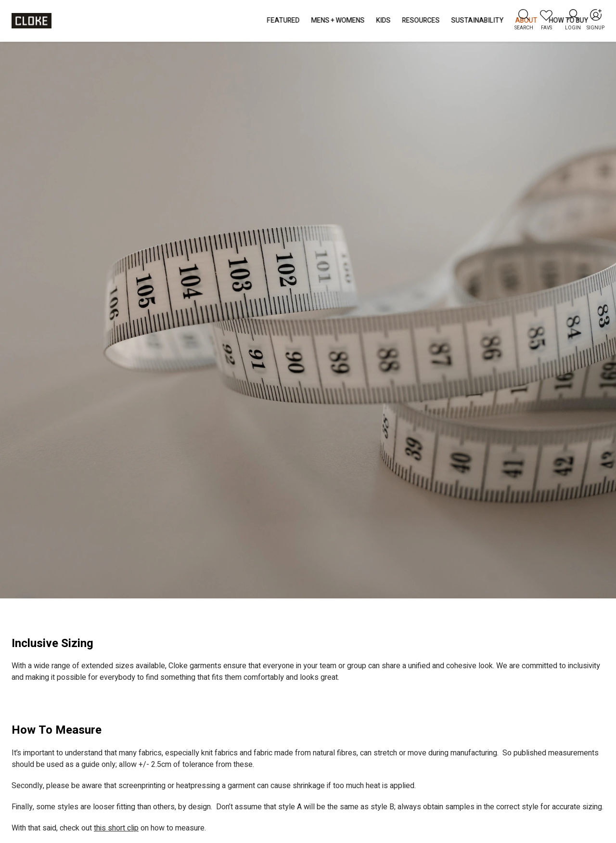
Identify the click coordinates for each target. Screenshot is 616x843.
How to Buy (424, 20)
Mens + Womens (193, 20)
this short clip (116, 828)
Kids (239, 20)
